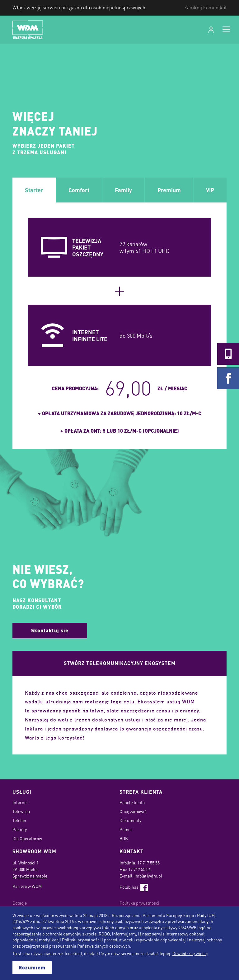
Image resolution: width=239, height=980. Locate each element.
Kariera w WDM (27, 886)
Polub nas (134, 887)
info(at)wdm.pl (148, 876)
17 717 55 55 (148, 863)
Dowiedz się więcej (190, 953)
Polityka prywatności (139, 903)
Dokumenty (130, 820)
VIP (210, 190)
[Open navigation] (227, 30)
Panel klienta (132, 802)
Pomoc (126, 829)
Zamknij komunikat (205, 7)
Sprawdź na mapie (30, 876)
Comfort (79, 190)
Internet (20, 802)
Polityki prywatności (81, 940)
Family (123, 190)
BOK (124, 838)
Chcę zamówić (133, 811)
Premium (169, 190)
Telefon (19, 820)
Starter (34, 190)
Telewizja (21, 811)
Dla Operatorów (27, 838)
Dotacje (20, 903)
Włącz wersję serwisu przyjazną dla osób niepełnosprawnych (79, 7)
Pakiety (20, 829)
